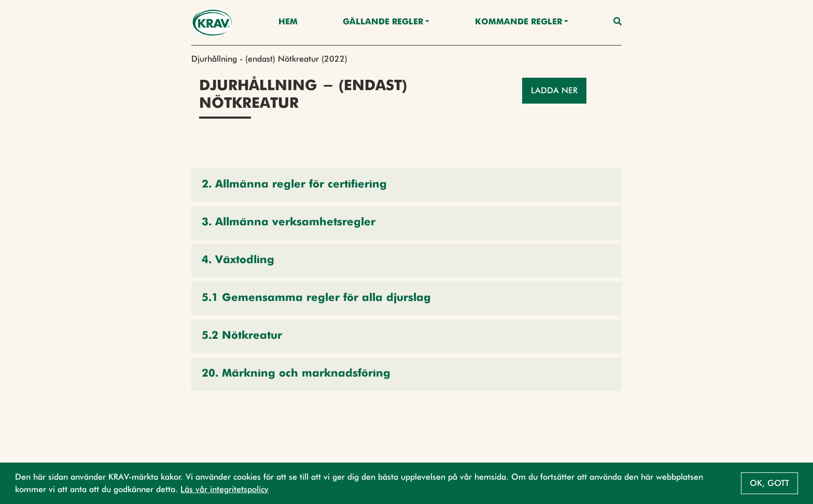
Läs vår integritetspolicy (225, 489)
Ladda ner (554, 90)
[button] (406, 185)
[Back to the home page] (212, 23)
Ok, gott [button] (769, 483)
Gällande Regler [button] (383, 22)
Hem (288, 22)
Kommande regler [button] (518, 22)
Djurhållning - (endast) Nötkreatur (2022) (269, 59)
